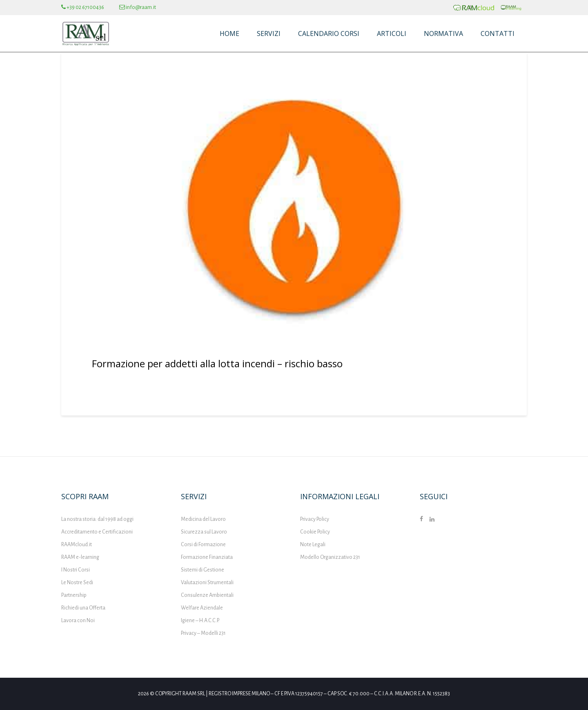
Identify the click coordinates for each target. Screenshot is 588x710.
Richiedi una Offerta (83, 608)
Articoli (392, 33)
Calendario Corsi (329, 33)
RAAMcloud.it (77, 545)
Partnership (74, 595)
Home (229, 33)
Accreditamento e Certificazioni (97, 532)
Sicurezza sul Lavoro (204, 532)
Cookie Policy (315, 532)
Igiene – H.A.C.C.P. (200, 621)
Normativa (443, 33)
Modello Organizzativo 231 (330, 557)
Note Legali (313, 545)
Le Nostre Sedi (77, 583)
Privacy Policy (315, 519)
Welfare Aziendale (202, 608)
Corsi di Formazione (203, 545)
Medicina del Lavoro (203, 519)
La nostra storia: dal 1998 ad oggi (97, 519)
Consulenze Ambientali (207, 595)
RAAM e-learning (80, 557)
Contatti (498, 33)
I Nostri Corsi (76, 570)
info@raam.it (138, 7)
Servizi (269, 33)
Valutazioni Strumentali (207, 583)
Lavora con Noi (78, 621)
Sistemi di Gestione (203, 570)
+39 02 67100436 (83, 7)
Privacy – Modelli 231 (203, 633)
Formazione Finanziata (207, 557)
